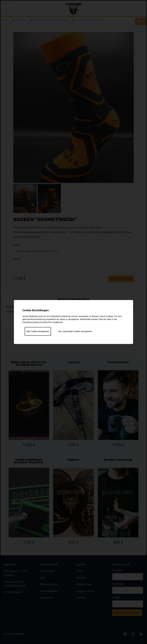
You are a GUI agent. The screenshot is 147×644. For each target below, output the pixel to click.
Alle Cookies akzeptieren (38, 331)
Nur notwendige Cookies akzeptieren (75, 331)
